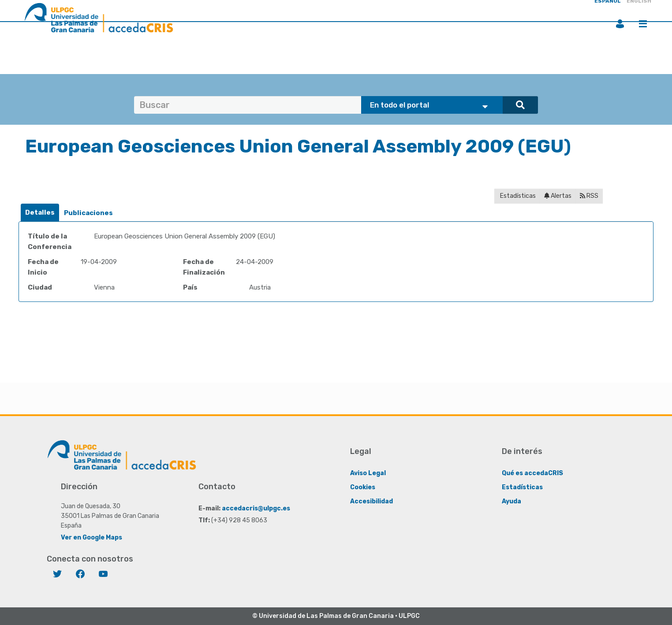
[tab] (40, 213)
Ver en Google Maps (91, 538)
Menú (643, 24)
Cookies (363, 487)
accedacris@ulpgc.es (256, 508)
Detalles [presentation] (40, 212)
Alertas (558, 196)
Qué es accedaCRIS (532, 473)
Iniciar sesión (620, 24)
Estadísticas (517, 196)
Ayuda (511, 501)
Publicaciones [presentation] (88, 213)
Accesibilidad (371, 501)
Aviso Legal (368, 473)
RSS (589, 196)
